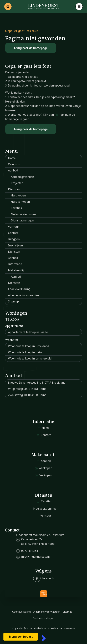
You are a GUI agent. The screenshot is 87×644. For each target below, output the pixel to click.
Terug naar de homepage (31, 48)
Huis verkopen (20, 202)
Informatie (15, 264)
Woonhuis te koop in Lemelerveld (30, 358)
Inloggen (14, 239)
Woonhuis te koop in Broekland (29, 346)
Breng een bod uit (21, 637)
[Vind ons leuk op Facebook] (43, 578)
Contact (13, 233)
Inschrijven (15, 245)
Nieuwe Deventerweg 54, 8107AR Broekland (37, 383)
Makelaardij (16, 270)
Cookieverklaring (19, 289)
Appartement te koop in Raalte (28, 332)
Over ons (14, 164)
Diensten (14, 189)
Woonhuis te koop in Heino (26, 352)
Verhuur (14, 227)
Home (12, 158)
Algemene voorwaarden (23, 295)
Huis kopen (18, 195)
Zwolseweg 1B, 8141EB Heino (27, 395)
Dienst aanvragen (22, 220)
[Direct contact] (8, 7)
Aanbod (13, 170)
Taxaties (16, 208)
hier (57, 115)
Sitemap (13, 301)
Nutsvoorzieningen (23, 214)
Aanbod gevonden (22, 177)
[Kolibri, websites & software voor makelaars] (44, 638)
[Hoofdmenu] (79, 7)
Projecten (17, 183)
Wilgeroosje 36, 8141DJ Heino (27, 389)
